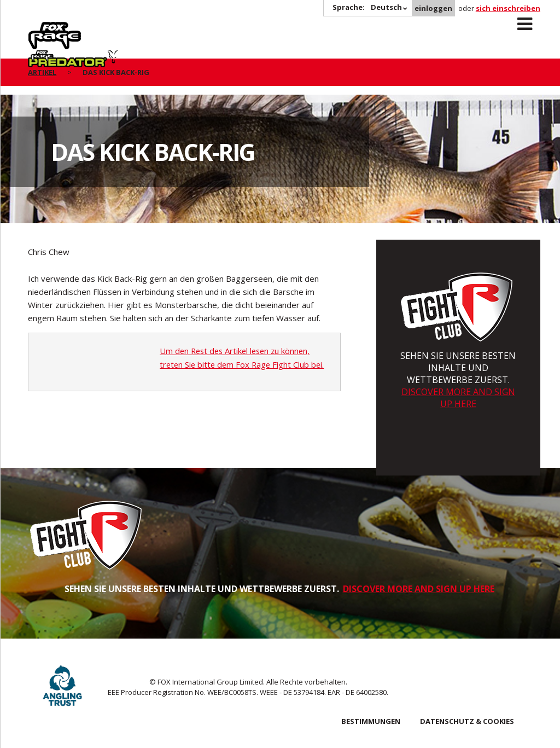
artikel (42, 72)
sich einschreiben (508, 8)
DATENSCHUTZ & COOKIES (467, 721)
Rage (38, 28)
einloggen (433, 8)
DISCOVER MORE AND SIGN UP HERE (458, 398)
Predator (126, 28)
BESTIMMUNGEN (371, 721)
